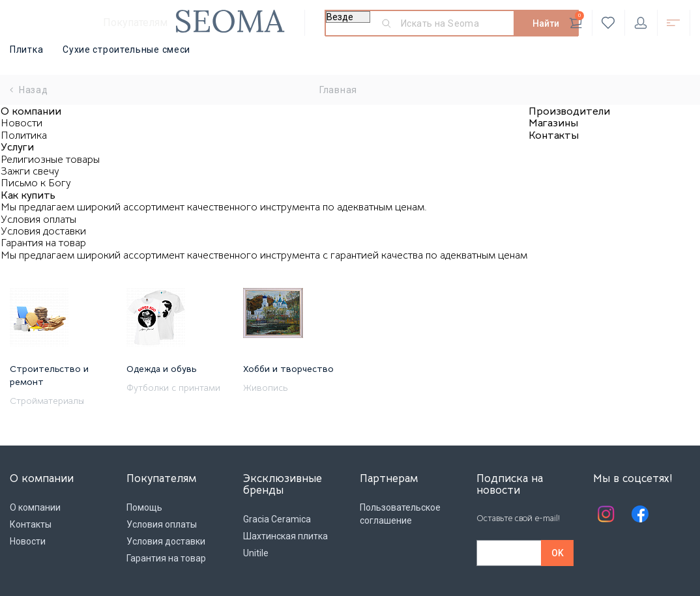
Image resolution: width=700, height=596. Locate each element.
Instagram (606, 514)
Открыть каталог (673, 23)
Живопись (265, 388)
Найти (546, 23)
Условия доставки (43, 231)
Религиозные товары (50, 160)
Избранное (608, 23)
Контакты (554, 135)
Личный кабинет (641, 23)
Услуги (17, 147)
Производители (569, 111)
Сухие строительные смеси (126, 50)
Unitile (256, 553)
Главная (338, 90)
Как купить (28, 195)
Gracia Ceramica (277, 519)
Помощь (144, 507)
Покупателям (135, 22)
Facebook (640, 514)
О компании (31, 111)
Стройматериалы (47, 401)
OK (558, 553)
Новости (22, 123)
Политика (24, 135)
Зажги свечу (30, 171)
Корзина (576, 20)
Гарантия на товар (43, 243)
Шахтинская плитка (285, 536)
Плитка (26, 50)
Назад (29, 90)
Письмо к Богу (36, 183)
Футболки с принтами (173, 388)
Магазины (553, 123)
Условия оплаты (38, 220)
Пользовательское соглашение (400, 514)
